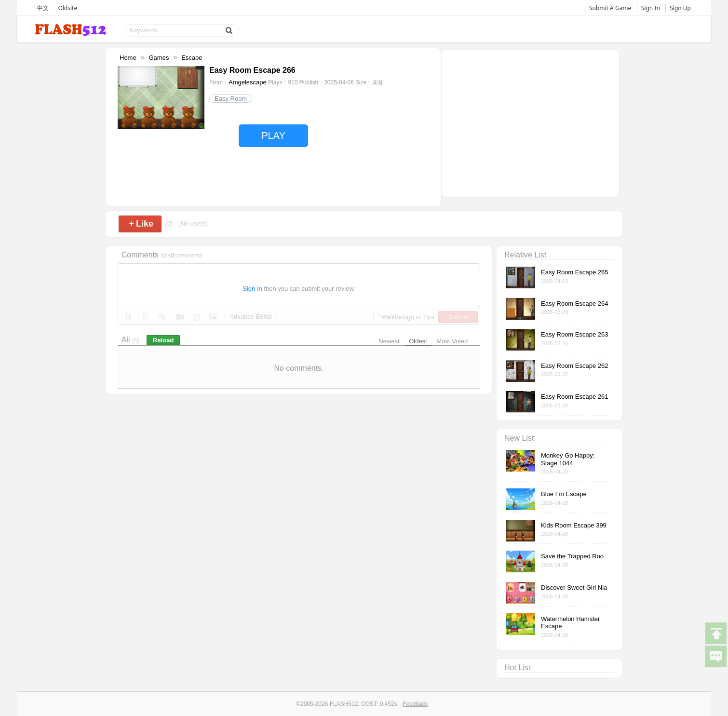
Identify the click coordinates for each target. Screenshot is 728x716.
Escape (192, 58)
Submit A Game (610, 8)
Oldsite (67, 8)
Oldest (418, 341)
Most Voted (452, 341)
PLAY (273, 135)
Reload (163, 340)
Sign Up (680, 8)
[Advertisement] (530, 122)
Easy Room (231, 99)
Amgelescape (248, 82)
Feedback (415, 704)
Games (159, 58)
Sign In (651, 8)
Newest (389, 341)
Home (128, 58)
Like (141, 224)
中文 (43, 8)
